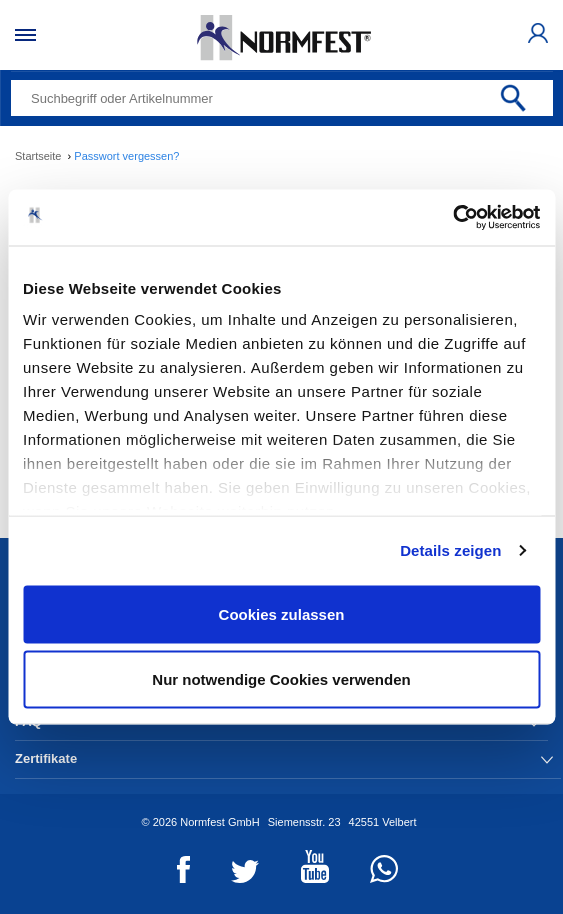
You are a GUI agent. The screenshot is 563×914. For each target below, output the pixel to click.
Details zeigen (450, 550)
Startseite (38, 156)
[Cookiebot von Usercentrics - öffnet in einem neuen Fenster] (452, 218)
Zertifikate (284, 758)
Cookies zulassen (282, 613)
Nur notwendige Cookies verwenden (281, 679)
